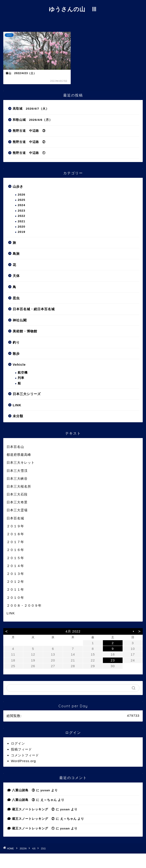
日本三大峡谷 (17, 479)
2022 (21, 216)
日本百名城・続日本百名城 (34, 309)
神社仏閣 (20, 320)
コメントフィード (25, 755)
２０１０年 (15, 598)
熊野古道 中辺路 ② (29, 142)
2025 (21, 200)
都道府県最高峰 (19, 455)
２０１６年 (15, 550)
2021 (21, 221)
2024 (21, 205)
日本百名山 (15, 447)
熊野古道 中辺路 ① (29, 153)
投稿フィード (21, 749)
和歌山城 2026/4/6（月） (33, 120)
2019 (21, 232)
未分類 (18, 416)
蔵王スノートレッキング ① (33, 828)
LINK (17, 405)
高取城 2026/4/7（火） (31, 109)
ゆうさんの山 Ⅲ (73, 9)
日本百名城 (15, 518)
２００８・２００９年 (24, 605)
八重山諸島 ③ (24, 790)
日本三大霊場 (17, 510)
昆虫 (16, 298)
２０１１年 (15, 589)
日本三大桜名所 (19, 486)
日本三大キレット (21, 463)
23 (113, 660)
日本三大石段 (17, 494)
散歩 (16, 354)
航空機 (23, 373)
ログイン (18, 743)
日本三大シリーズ (27, 394)
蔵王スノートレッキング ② (33, 809)
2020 (21, 227)
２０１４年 (15, 566)
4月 (34, 849)
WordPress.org (23, 761)
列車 (21, 378)
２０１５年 (15, 558)
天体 (16, 276)
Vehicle (19, 364)
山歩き (18, 186)
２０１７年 (15, 542)
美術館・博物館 (25, 331)
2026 (21, 195)
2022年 (23, 849)
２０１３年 (15, 574)
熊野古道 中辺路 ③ (29, 131)
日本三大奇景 (17, 502)
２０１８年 (15, 534)
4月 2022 (73, 631)
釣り (16, 342)
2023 (21, 211)
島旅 (16, 254)
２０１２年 (15, 582)
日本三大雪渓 (17, 471)
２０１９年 (15, 526)
